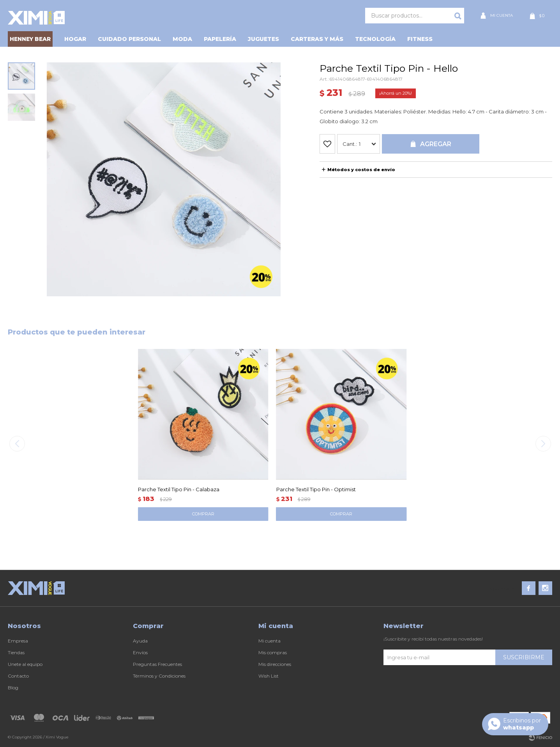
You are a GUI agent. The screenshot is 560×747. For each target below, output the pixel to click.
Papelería (220, 39)
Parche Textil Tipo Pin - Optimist (316, 489)
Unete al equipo (25, 664)
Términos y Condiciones (159, 676)
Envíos (140, 652)
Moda (182, 39)
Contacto (18, 676)
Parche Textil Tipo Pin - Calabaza (179, 489)
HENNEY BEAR (30, 39)
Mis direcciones (275, 664)
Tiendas (16, 652)
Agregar (436, 144)
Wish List (269, 676)
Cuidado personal (129, 39)
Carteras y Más (317, 39)
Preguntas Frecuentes (157, 664)
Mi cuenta (269, 641)
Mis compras (273, 652)
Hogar (75, 39)
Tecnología (375, 39)
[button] (543, 444)
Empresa (18, 641)
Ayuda (140, 641)
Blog (13, 688)
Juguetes (263, 39)
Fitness (420, 39)
